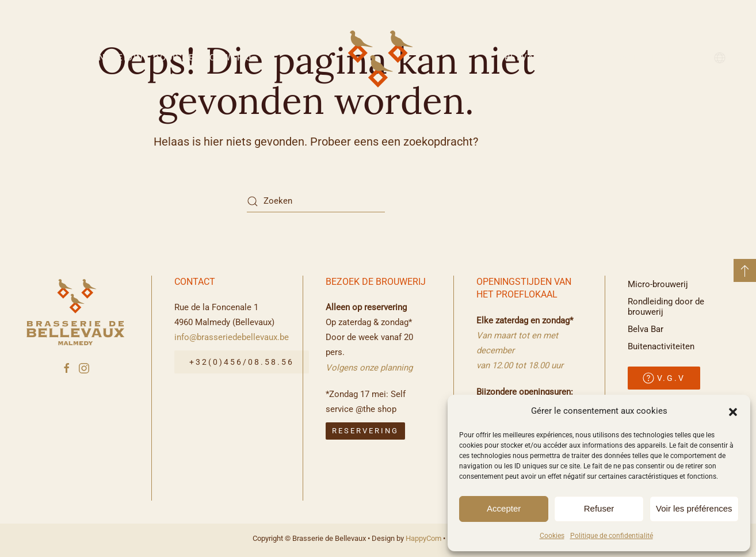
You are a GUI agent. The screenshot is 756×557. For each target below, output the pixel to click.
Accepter (504, 508)
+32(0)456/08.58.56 (242, 363)
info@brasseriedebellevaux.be (232, 337)
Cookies (552, 536)
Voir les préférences (694, 508)
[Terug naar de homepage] (378, 58)
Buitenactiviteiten (635, 58)
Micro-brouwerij (658, 284)
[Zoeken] (316, 201)
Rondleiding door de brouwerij (169, 58)
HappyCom (423, 538)
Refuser (599, 508)
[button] (733, 411)
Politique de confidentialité (612, 536)
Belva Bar (530, 58)
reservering (365, 431)
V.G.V (664, 378)
